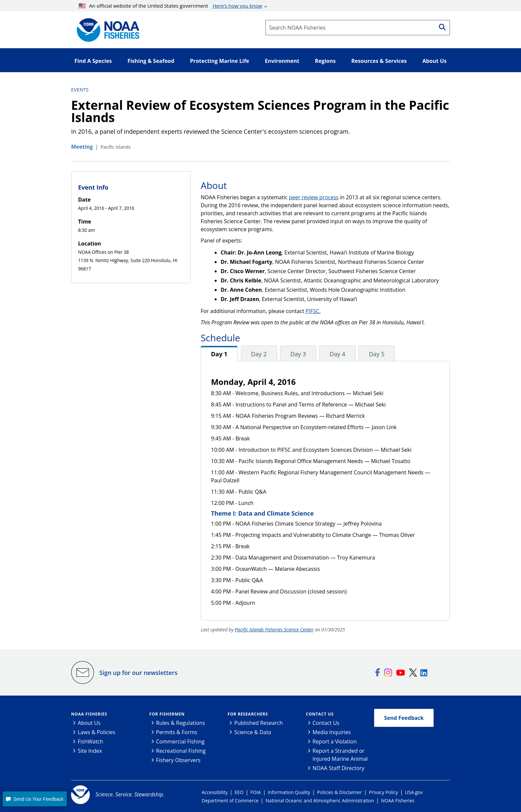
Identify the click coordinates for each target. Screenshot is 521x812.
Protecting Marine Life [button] (220, 61)
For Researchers (248, 714)
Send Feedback (404, 718)
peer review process (314, 197)
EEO (239, 792)
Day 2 (259, 354)
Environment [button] (282, 61)
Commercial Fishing (180, 741)
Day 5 (377, 354)
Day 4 (337, 354)
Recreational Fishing (181, 751)
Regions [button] (325, 61)
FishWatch (91, 741)
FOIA (256, 792)
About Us (89, 723)
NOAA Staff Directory (339, 768)
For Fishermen (167, 714)
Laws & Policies (97, 732)
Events (80, 90)
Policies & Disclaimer (340, 792)
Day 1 (219, 354)
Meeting (82, 147)
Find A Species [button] (93, 61)
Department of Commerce (230, 801)
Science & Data (253, 732)
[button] (35, 799)
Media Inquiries (332, 732)
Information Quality (289, 792)
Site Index (90, 751)
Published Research (259, 723)
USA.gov (414, 792)
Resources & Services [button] (379, 61)
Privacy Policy (383, 792)
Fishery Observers (178, 760)
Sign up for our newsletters (138, 673)
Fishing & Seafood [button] (151, 61)
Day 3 (298, 354)
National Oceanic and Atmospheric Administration (320, 801)
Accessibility (215, 792)
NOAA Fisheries (89, 714)
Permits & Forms (177, 732)
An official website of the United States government (170, 6)
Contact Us (320, 714)
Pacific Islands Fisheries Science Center (274, 630)
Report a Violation (335, 741)
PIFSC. (313, 311)
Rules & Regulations (181, 723)
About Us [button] (434, 61)
